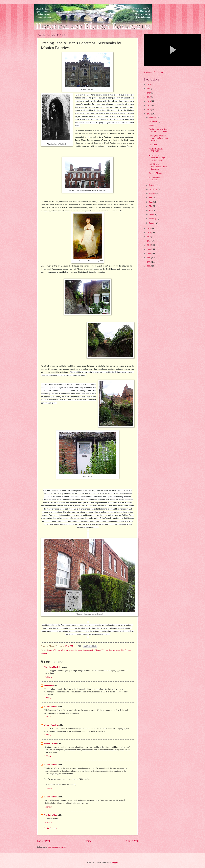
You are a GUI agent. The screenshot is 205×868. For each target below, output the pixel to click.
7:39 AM (48, 756)
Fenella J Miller (50, 744)
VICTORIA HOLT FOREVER (156, 150)
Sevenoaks (45, 653)
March (152, 214)
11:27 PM (48, 807)
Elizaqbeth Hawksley (53, 667)
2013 (149, 232)
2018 (149, 101)
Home (88, 841)
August (152, 193)
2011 (149, 241)
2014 (149, 228)
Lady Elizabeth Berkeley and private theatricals (158, 167)
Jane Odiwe (49, 686)
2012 (149, 237)
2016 (149, 110)
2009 (149, 249)
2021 (149, 89)
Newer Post (44, 841)
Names (151, 125)
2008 (149, 253)
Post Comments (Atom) (57, 847)
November (153, 122)
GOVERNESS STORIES (154, 179)
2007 (149, 258)
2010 (149, 245)
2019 (149, 97)
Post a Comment (51, 828)
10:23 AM (48, 822)
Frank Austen (115, 650)
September (153, 189)
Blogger (115, 862)
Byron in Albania (155, 173)
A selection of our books (153, 72)
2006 (149, 262)
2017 (149, 105)
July (151, 198)
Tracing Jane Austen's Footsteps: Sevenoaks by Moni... (158, 138)
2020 (149, 93)
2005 (149, 266)
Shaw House (153, 145)
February (153, 219)
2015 (149, 114)
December (153, 117)
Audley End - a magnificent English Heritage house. (158, 158)
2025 (149, 84)
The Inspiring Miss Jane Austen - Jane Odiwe (158, 130)
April (151, 210)
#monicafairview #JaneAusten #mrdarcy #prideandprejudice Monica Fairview (78, 650)
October (152, 185)
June (151, 202)
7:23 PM (48, 717)
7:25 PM (48, 735)
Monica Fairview (51, 707)
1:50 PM (48, 698)
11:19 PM (48, 788)
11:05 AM (48, 677)
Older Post (132, 841)
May (151, 206)
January (152, 223)
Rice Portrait (126, 650)
